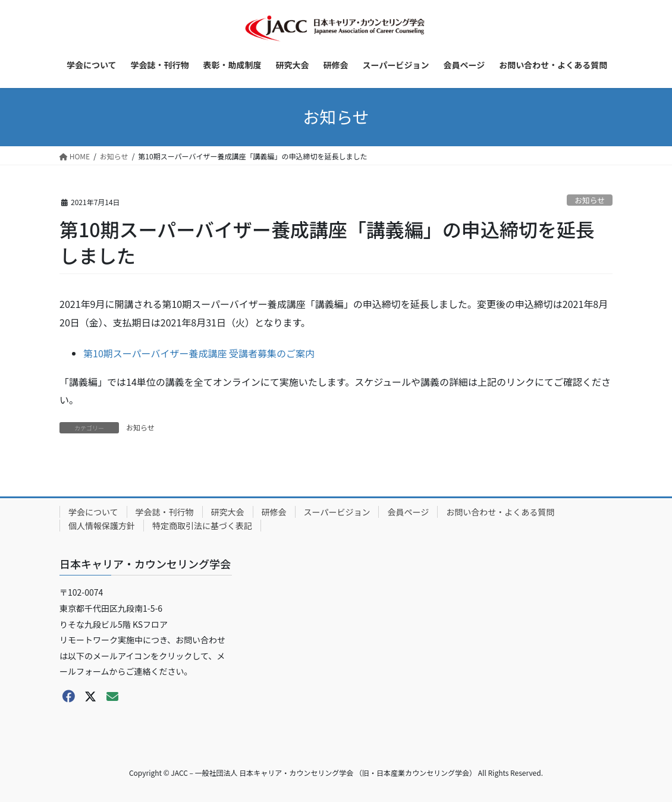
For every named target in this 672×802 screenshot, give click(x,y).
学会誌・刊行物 (165, 512)
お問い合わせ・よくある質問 (500, 512)
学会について (93, 512)
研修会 (274, 512)
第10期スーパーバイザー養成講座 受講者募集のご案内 (199, 353)
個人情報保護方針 (102, 526)
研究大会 (228, 512)
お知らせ (590, 200)
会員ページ (408, 512)
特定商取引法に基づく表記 (202, 526)
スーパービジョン (337, 512)
